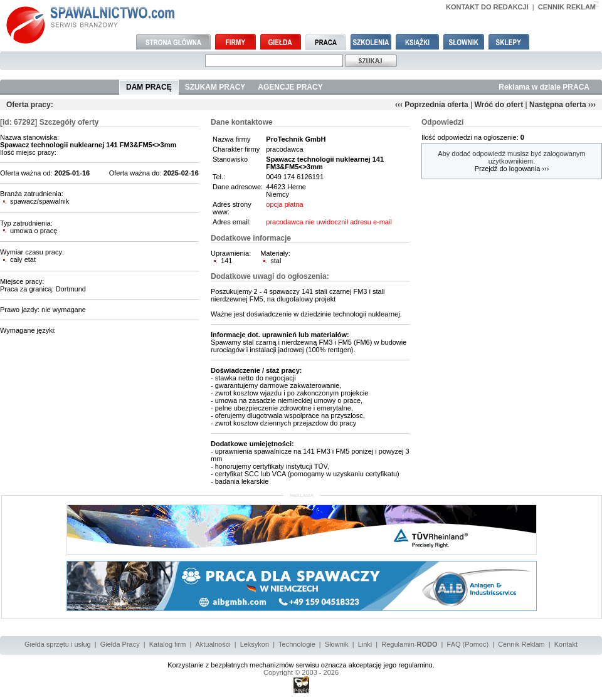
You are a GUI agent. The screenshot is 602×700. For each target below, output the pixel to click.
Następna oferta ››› (562, 105)
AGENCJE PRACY (290, 87)
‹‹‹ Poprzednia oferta (432, 105)
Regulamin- (409, 644)
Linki (365, 644)
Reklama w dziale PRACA (544, 87)
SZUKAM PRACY (215, 87)
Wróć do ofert (499, 105)
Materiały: (275, 253)
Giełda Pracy (120, 644)
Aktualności (213, 644)
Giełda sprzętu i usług (58, 644)
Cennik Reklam (521, 644)
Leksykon (255, 644)
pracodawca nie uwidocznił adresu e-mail (329, 222)
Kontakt (566, 644)
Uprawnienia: (230, 253)
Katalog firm (168, 644)
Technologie (297, 644)
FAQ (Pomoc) (468, 644)
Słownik (337, 644)
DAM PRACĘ (149, 87)
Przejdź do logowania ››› (512, 169)
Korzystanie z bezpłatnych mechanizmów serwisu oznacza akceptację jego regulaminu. (301, 665)
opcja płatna (284, 204)
